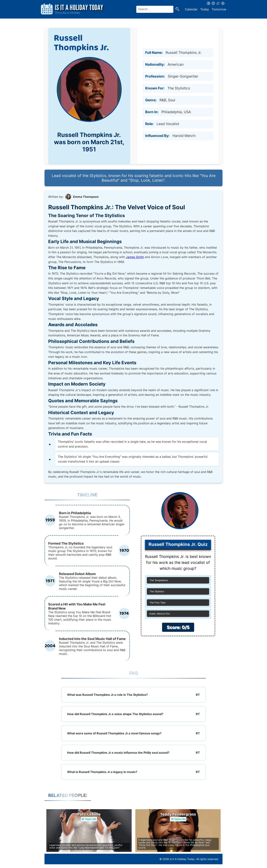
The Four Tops (158, 603)
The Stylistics (157, 591)
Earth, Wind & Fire (160, 614)
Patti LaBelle (89, 814)
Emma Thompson (86, 197)
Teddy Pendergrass (178, 814)
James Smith (135, 257)
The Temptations (159, 580)
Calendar (191, 9)
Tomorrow (219, 9)
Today (205, 9)
